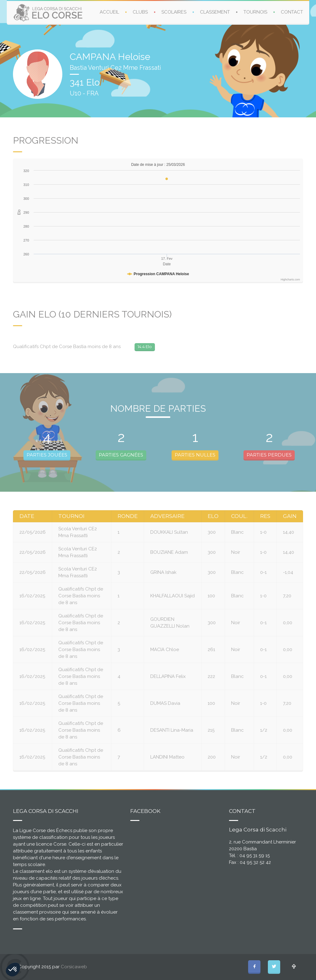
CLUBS (140, 12)
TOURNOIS (255, 12)
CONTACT (292, 12)
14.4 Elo (145, 347)
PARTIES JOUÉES (47, 455)
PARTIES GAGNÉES (121, 455)
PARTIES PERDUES (269, 455)
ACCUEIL (109, 12)
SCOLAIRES (174, 12)
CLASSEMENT (215, 12)
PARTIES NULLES (195, 455)
